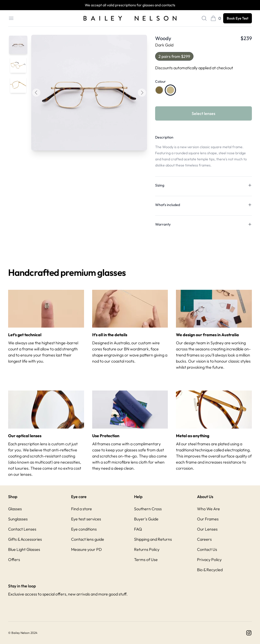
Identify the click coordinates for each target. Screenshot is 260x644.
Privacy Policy (209, 560)
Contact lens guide (88, 539)
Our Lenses (207, 529)
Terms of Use (146, 560)
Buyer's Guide (146, 519)
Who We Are (208, 509)
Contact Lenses (22, 529)
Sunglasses (18, 519)
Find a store (82, 509)
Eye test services (86, 519)
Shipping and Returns (153, 539)
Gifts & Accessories (25, 539)
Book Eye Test (238, 18)
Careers (204, 539)
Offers (14, 560)
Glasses (15, 509)
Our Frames (208, 519)
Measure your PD (86, 549)
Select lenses (204, 113)
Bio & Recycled (210, 570)
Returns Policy (147, 549)
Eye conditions (84, 529)
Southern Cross (148, 509)
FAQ (138, 529)
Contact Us (207, 549)
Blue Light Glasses (24, 549)
